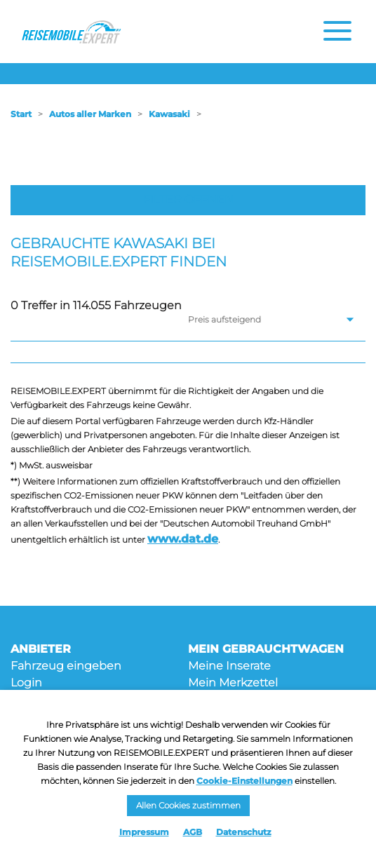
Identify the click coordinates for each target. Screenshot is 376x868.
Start (21, 114)
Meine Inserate (229, 666)
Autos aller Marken (90, 114)
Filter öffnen (188, 199)
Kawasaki (169, 114)
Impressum (144, 832)
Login (26, 683)
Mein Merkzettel (233, 683)
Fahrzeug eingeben (66, 666)
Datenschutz (244, 832)
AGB (193, 832)
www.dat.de (183, 539)
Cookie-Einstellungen (244, 781)
